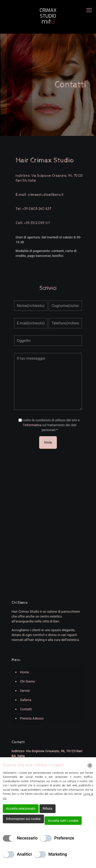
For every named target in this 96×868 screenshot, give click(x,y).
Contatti (26, 709)
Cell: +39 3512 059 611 (33, 223)
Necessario (27, 838)
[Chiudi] (90, 766)
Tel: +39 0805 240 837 (33, 209)
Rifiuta (47, 809)
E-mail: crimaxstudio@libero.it (40, 195)
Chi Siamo (28, 681)
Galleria (26, 700)
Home (24, 672)
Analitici (24, 854)
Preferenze (64, 838)
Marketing (58, 854)
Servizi (25, 691)
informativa (33, 425)
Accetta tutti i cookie (63, 821)
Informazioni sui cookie (23, 819)
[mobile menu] (89, 10)
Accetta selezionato (21, 809)
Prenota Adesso (32, 718)
